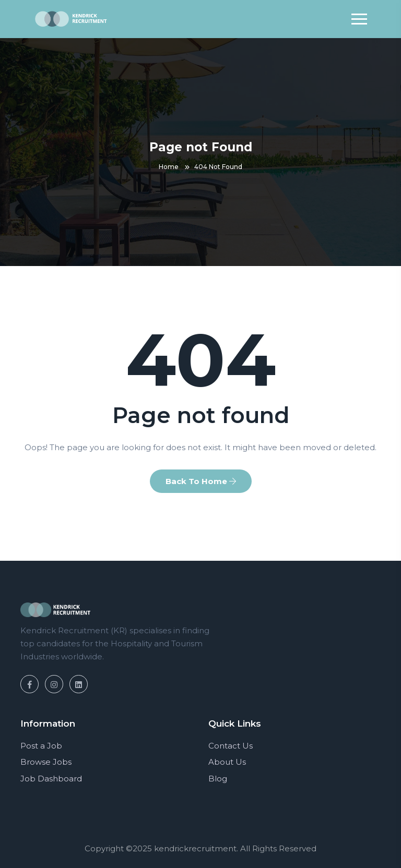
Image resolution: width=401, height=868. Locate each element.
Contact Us (231, 746)
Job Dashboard (51, 779)
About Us (227, 762)
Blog (218, 779)
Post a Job (41, 746)
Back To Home (201, 481)
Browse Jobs (46, 762)
